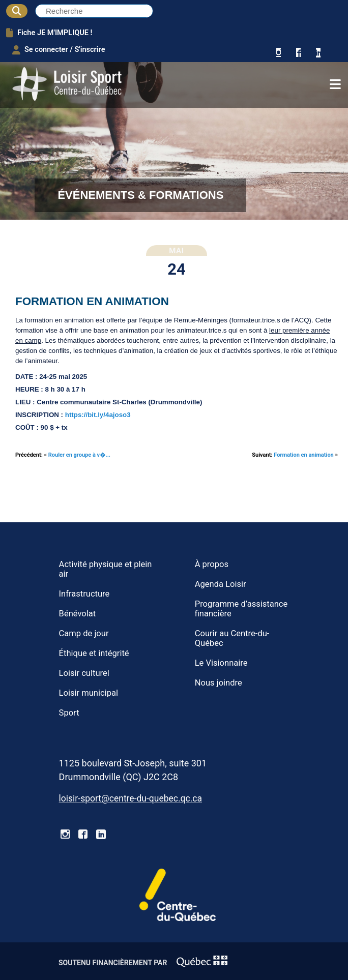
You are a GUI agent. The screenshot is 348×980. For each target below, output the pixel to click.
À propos (212, 564)
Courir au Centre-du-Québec (232, 638)
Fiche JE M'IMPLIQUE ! (49, 33)
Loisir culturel (84, 673)
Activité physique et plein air (106, 569)
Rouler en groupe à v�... (79, 455)
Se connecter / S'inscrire (59, 50)
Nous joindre (219, 683)
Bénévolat (78, 614)
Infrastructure (84, 594)
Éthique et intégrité (94, 653)
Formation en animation (304, 455)
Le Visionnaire (221, 663)
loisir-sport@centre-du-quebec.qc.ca (130, 798)
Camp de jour (84, 633)
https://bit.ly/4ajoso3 (98, 415)
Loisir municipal (89, 693)
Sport (69, 713)
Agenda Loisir (221, 584)
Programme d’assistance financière (241, 609)
